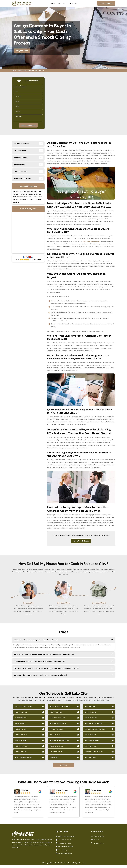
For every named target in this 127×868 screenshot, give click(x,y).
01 (23, 583)
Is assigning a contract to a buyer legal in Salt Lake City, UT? (63, 664)
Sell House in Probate (56, 732)
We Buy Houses (20, 726)
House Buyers (54, 760)
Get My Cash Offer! (28, 126)
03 (94, 583)
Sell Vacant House (90, 738)
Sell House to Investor (65, 843)
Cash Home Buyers (21, 721)
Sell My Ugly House (91, 749)
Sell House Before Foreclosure (59, 743)
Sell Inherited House (21, 749)
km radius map (28, 233)
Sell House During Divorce (58, 726)
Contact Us (72, 3)
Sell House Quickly (90, 709)
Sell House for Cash (21, 732)
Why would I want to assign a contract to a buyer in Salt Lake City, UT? (63, 657)
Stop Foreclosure (55, 738)
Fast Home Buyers (90, 715)
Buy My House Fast (56, 715)
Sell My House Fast (21, 715)
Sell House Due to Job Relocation (95, 732)
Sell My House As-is (21, 738)
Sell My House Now (21, 755)
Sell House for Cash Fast (66, 849)
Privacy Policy (63, 853)
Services (61, 3)
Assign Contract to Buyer (66, 839)
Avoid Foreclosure (20, 743)
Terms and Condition (65, 856)
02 (58, 583)
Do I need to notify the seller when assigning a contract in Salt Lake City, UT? (63, 671)
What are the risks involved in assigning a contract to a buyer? (63, 678)
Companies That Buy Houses (94, 755)
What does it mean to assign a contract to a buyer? (63, 643)
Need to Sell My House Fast (23, 760)
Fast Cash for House (65, 846)
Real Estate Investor (56, 755)
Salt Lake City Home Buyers (63, 866)
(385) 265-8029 (106, 3)
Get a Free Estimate (81, 542)
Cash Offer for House (56, 749)
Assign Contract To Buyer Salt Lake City (31, 70)
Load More (64, 768)
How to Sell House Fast (92, 743)
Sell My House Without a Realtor (60, 709)
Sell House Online (90, 760)
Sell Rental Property (91, 721)
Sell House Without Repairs (93, 726)
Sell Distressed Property (57, 721)
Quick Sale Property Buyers (23, 709)
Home (53, 3)
